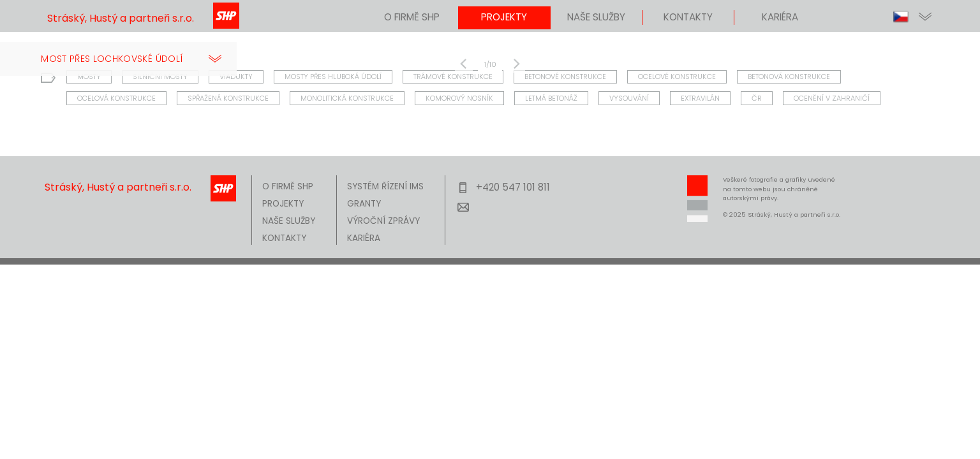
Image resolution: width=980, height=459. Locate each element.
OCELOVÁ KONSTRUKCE (116, 97)
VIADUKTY (236, 75)
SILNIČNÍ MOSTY (160, 75)
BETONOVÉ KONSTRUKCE (565, 75)
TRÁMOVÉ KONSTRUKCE (453, 75)
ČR (757, 97)
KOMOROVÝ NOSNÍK (459, 97)
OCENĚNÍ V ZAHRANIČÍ (832, 97)
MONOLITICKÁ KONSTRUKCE (347, 97)
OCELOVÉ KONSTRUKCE (677, 75)
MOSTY (89, 75)
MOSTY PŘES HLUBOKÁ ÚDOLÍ (333, 75)
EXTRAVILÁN (700, 97)
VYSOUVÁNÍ (629, 97)
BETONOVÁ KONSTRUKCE (789, 75)
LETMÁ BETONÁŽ (551, 97)
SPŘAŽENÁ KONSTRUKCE (228, 97)
